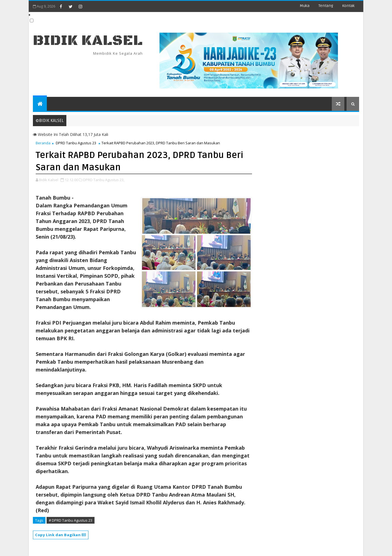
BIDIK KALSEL (88, 41)
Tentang (326, 6)
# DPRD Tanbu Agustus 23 (71, 520)
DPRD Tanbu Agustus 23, (104, 180)
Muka (305, 6)
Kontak (348, 6)
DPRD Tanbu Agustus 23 (76, 143)
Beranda (43, 143)
